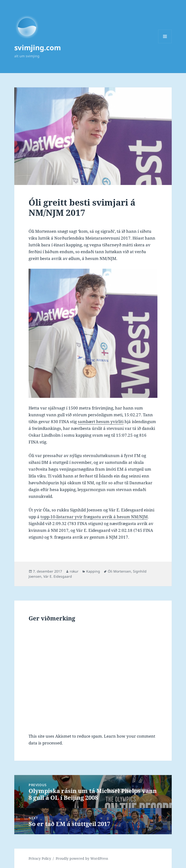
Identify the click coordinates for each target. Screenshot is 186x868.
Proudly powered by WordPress (82, 858)
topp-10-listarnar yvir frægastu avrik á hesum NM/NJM (94, 517)
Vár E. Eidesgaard (58, 576)
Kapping (93, 571)
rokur (74, 571)
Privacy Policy (40, 858)
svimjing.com (38, 47)
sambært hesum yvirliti (101, 421)
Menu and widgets (165, 43)
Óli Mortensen (119, 571)
